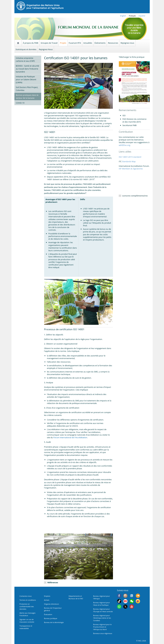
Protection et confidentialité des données (27, 606)
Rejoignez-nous (127, 43)
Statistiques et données (26, 49)
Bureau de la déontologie (54, 622)
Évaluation (48, 614)
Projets (63, 43)
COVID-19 (20, 103)
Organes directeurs (52, 604)
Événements (100, 43)
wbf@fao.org (125, 145)
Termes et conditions (28, 600)
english (123, 16)
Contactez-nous (26, 596)
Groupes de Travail (49, 43)
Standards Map (129, 161)
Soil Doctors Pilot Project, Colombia (27, 89)
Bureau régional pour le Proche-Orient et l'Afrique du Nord (102, 627)
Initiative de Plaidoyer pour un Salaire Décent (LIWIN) (26, 79)
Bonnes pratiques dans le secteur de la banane (27, 97)
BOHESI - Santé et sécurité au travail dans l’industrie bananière (28, 69)
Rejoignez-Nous (46, 49)
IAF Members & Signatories (131, 169)
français (132, 16)
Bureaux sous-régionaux (103, 633)
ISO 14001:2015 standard (130, 157)
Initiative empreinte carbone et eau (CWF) (25, 59)
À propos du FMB (31, 43)
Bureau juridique (51, 618)
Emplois (47, 596)
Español (142, 16)
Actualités (88, 43)
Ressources (113, 43)
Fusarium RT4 (75, 43)
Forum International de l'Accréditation (70, 437)
